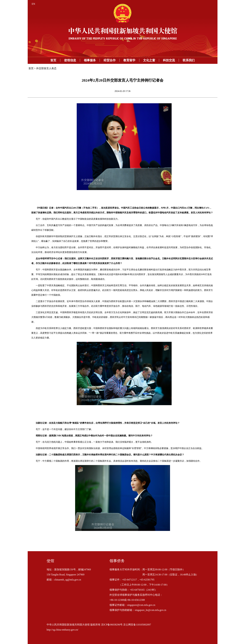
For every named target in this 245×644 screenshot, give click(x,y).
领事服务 (90, 60)
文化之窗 (149, 60)
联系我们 (189, 60)
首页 (53, 60)
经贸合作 (110, 60)
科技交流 (169, 60)
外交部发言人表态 (46, 68)
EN (33, 4)
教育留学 (129, 60)
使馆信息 (70, 60)
